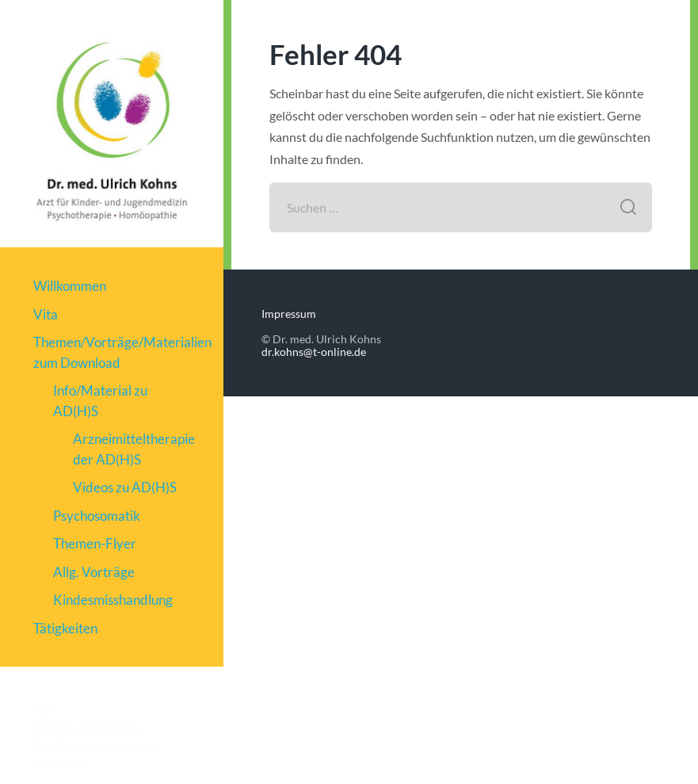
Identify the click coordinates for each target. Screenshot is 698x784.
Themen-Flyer (95, 543)
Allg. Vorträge (94, 572)
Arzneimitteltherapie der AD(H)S (131, 449)
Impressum (61, 763)
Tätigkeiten (65, 628)
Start (46, 709)
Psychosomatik (97, 516)
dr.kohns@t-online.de (314, 352)
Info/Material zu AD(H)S (100, 401)
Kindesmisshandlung (113, 600)
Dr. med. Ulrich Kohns (87, 728)
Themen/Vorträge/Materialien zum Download (111, 352)
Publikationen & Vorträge (96, 746)
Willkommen (70, 286)
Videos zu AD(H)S (125, 487)
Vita (46, 314)
